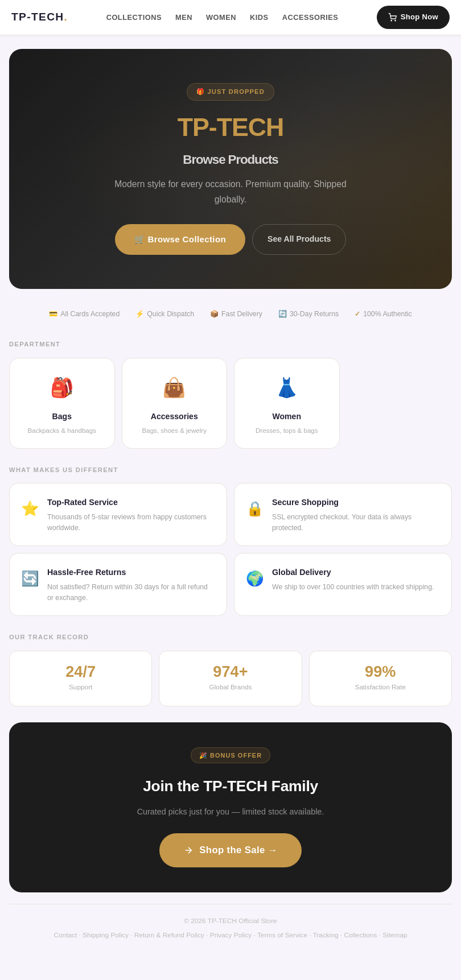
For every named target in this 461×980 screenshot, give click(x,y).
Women (221, 17)
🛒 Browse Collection (180, 239)
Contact (65, 935)
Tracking (326, 935)
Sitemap (395, 935)
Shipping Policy (106, 935)
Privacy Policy (231, 935)
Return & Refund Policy (169, 935)
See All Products (299, 239)
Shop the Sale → (230, 850)
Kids (259, 17)
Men (184, 17)
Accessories (310, 17)
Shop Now (413, 17)
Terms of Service (282, 935)
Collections (134, 17)
